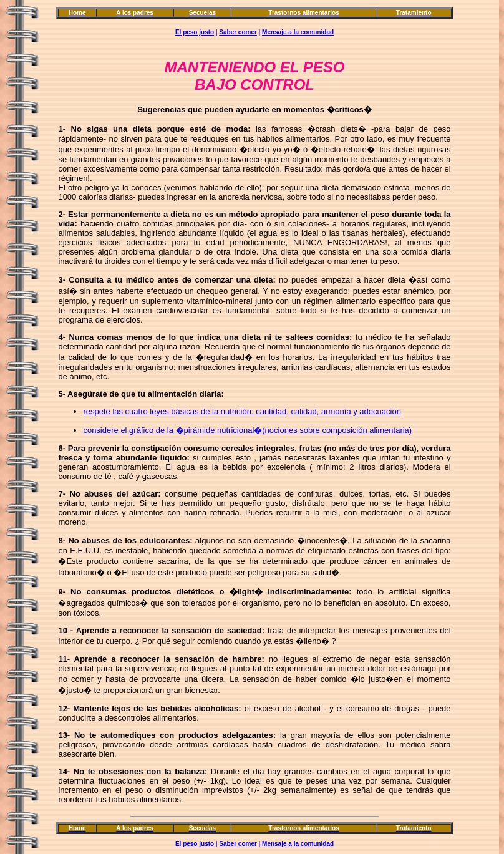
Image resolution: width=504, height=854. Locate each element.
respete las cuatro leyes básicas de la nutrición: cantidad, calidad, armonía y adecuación (242, 411)
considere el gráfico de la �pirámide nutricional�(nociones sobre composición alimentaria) (247, 430)
